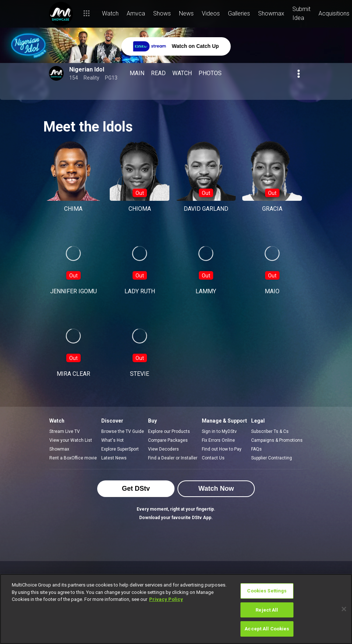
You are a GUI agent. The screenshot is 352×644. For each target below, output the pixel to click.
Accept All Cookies (267, 629)
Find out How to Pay (222, 449)
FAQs (256, 449)
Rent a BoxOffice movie (73, 458)
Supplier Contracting (272, 458)
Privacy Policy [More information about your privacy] (166, 599)
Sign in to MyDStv (219, 431)
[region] (176, 609)
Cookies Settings (267, 591)
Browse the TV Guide (123, 431)
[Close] (344, 609)
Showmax (59, 449)
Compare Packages (168, 440)
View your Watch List (71, 440)
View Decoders (163, 449)
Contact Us (213, 458)
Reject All (267, 610)
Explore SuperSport (120, 449)
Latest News (114, 458)
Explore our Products (169, 431)
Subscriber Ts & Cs (270, 431)
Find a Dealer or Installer (173, 458)
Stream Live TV (65, 431)
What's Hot (112, 440)
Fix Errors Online (218, 440)
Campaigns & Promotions (277, 440)
